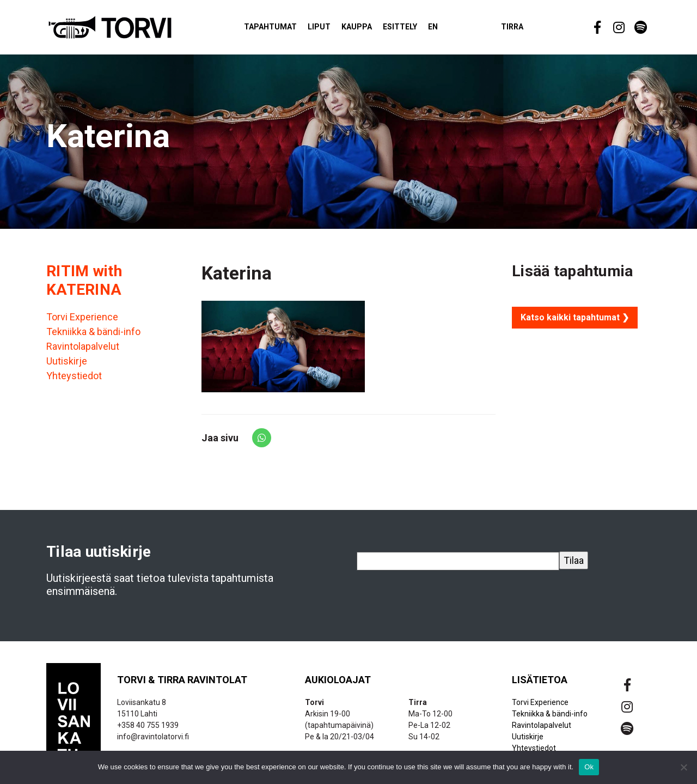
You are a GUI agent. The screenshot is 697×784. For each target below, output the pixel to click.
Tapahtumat (283, 29)
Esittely (413, 29)
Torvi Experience (82, 322)
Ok (589, 767)
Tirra (525, 29)
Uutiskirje (67, 366)
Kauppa (370, 29)
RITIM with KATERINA (84, 285)
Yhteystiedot (74, 381)
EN (446, 29)
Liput (332, 29)
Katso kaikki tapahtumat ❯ (575, 322)
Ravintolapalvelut (83, 352)
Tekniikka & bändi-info (93, 337)
